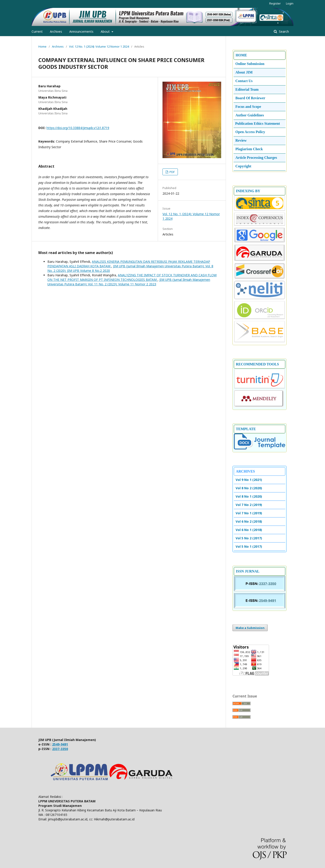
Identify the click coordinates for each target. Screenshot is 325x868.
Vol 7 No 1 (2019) (249, 513)
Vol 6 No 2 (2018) (249, 521)
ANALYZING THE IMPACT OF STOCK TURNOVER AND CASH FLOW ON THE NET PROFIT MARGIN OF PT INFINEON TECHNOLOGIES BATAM (132, 277)
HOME (241, 55)
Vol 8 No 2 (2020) (249, 488)
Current (37, 31)
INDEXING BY (248, 191)
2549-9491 (60, 744)
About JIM (244, 72)
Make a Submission (250, 628)
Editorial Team (247, 89)
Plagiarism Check (249, 149)
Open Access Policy (250, 132)
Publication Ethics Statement (258, 124)
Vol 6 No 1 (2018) (249, 530)
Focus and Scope (248, 107)
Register (275, 3)
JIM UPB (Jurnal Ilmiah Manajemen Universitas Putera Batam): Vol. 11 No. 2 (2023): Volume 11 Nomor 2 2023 (129, 282)
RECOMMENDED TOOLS (257, 364)
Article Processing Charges (256, 158)
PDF (172, 172)
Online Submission (250, 64)
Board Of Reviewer (250, 98)
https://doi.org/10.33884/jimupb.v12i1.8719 (78, 128)
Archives (56, 31)
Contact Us (244, 81)
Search (283, 31)
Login (290, 3)
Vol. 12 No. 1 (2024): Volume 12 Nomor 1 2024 (99, 46)
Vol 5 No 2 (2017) (249, 538)
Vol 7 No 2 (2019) (249, 505)
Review (241, 140)
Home (42, 46)
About (106, 31)
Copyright (243, 166)
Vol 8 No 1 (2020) (249, 496)
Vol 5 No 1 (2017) (249, 546)
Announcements (81, 31)
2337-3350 (60, 749)
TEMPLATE (246, 429)
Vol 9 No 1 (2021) (249, 480)
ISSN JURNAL (248, 571)
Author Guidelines (250, 115)
